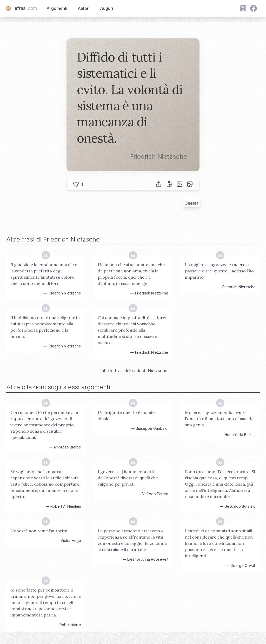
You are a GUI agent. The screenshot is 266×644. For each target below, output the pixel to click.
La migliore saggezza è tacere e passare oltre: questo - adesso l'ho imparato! (219, 271)
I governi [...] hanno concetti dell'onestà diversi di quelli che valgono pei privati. (128, 478)
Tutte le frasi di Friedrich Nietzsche (133, 371)
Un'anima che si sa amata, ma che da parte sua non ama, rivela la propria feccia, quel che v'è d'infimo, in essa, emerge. (131, 274)
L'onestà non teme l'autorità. (39, 531)
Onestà (191, 203)
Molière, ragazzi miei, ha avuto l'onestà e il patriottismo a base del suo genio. (220, 419)
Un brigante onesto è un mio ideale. (126, 415)
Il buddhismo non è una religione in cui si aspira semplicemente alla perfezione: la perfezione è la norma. (45, 327)
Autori (84, 8)
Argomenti (57, 8)
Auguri (107, 8)
